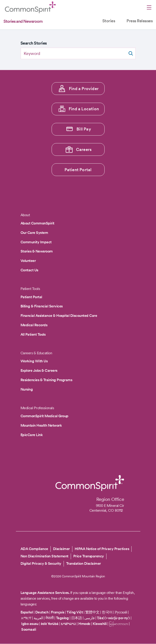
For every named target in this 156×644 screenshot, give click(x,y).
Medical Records (34, 325)
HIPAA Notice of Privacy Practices (102, 549)
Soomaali (29, 629)
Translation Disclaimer (84, 563)
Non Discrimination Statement (44, 556)
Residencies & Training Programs (46, 380)
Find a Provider (84, 89)
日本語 (77, 618)
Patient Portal (78, 170)
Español (27, 612)
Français (58, 612)
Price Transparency (89, 556)
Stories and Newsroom (23, 21)
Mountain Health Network (41, 425)
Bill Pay (84, 129)
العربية (38, 618)
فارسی (90, 618)
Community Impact (36, 242)
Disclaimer (61, 549)
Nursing (27, 389)
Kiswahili (100, 624)
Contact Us (29, 270)
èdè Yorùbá (50, 624)
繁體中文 (92, 612)
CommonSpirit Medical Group (44, 416)
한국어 (107, 612)
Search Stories (34, 43)
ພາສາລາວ (68, 624)
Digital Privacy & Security (41, 563)
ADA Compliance (34, 549)
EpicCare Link (32, 435)
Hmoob (84, 624)
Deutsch (42, 612)
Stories (109, 21)
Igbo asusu (30, 624)
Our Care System (34, 233)
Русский (121, 612)
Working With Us (34, 361)
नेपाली (50, 618)
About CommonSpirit (37, 223)
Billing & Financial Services (42, 306)
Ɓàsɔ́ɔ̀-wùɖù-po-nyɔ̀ (113, 618)
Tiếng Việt (75, 612)
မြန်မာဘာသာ (119, 624)
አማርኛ (26, 618)
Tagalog (62, 618)
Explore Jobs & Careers (39, 370)
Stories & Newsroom (37, 251)
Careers (84, 149)
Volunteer (28, 261)
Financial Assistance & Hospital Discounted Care (59, 316)
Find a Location (84, 109)
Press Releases (140, 21)
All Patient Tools (33, 334)
